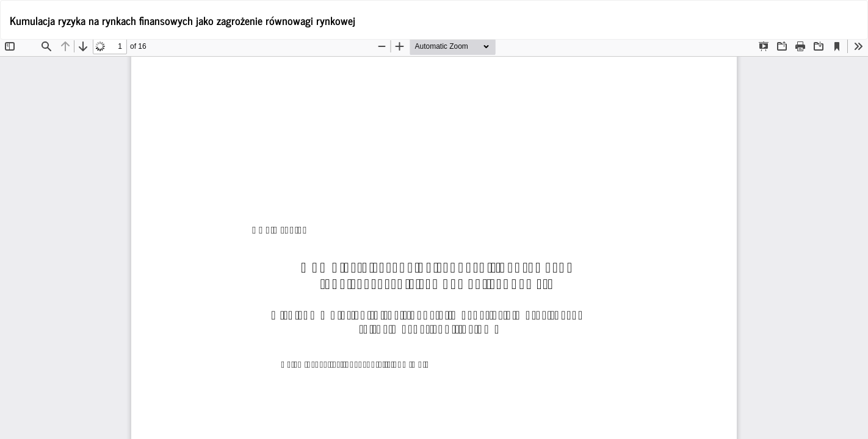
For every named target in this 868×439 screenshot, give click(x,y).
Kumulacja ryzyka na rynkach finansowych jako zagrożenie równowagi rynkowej (183, 20)
